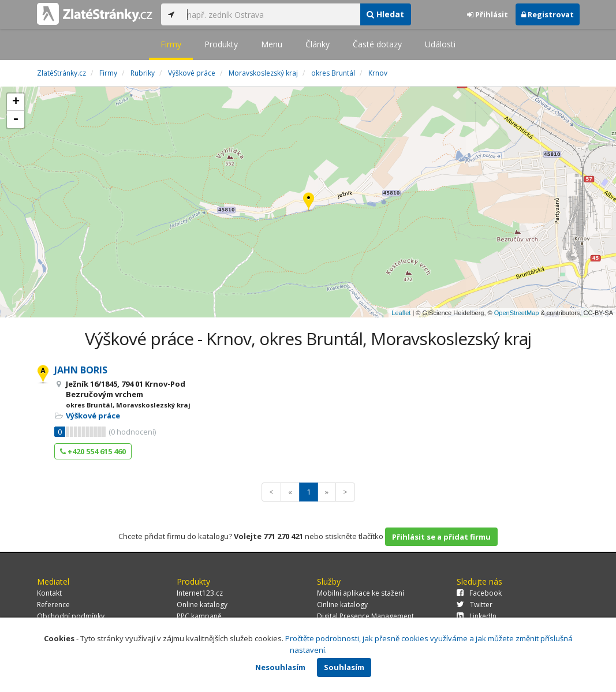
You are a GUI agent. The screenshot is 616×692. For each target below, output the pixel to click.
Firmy (171, 44)
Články (318, 44)
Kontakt (49, 593)
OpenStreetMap (517, 313)
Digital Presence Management (365, 616)
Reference (53, 605)
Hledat (385, 14)
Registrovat (548, 14)
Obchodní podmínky (71, 616)
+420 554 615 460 (93, 451)
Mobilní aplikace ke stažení (361, 593)
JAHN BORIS (81, 370)
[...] (271, 14)
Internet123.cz (200, 593)
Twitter (475, 605)
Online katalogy (202, 605)
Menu (272, 44)
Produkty (221, 44)
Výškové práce (93, 416)
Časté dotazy (377, 44)
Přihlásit (488, 14)
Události (440, 44)
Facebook (479, 593)
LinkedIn (477, 616)
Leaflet (401, 313)
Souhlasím (344, 667)
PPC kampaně (199, 616)
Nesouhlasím (280, 667)
